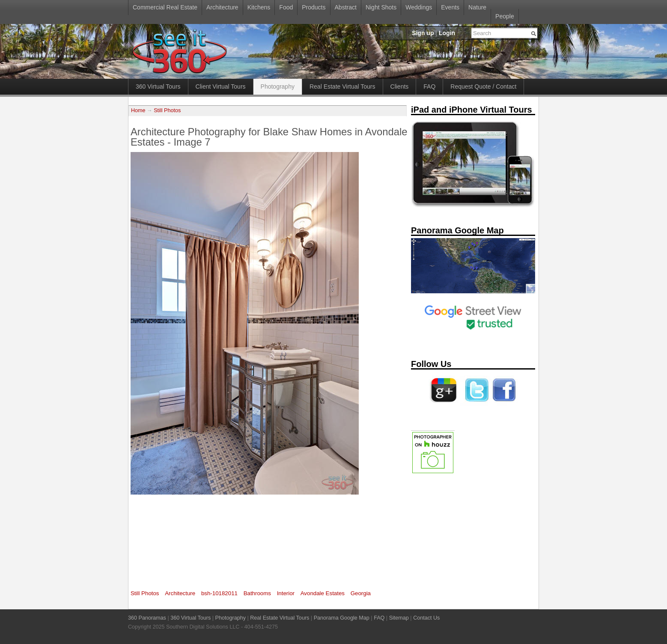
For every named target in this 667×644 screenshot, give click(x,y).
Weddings (419, 7)
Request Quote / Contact (483, 86)
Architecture (222, 7)
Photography (278, 86)
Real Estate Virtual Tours (342, 86)
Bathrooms (257, 593)
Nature (477, 7)
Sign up (423, 33)
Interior (286, 593)
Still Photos (167, 110)
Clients (400, 86)
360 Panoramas (147, 618)
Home (138, 110)
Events (450, 7)
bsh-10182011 (219, 593)
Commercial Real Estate (165, 7)
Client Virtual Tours (221, 86)
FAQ (429, 86)
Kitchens (259, 7)
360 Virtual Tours (158, 86)
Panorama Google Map (342, 618)
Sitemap (399, 618)
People (505, 16)
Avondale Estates (323, 593)
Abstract (346, 7)
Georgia (361, 593)
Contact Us (426, 618)
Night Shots (381, 7)
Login (447, 33)
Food (286, 7)
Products (314, 7)
